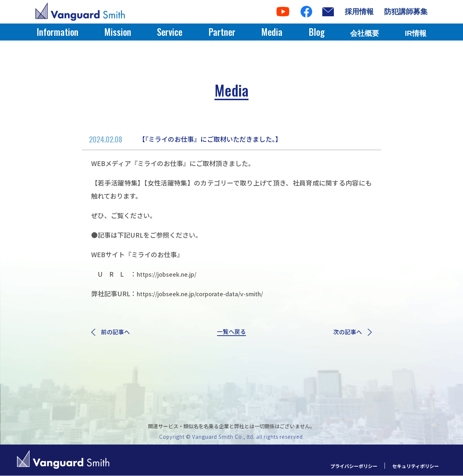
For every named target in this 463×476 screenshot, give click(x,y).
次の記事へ (351, 333)
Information (58, 32)
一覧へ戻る (231, 333)
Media (272, 32)
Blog (317, 32)
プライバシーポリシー (343, 466)
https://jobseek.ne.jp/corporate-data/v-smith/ (211, 293)
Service (170, 32)
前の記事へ (112, 333)
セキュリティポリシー (412, 466)
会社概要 (365, 33)
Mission (118, 32)
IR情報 (416, 33)
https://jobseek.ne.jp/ (172, 274)
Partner (222, 32)
